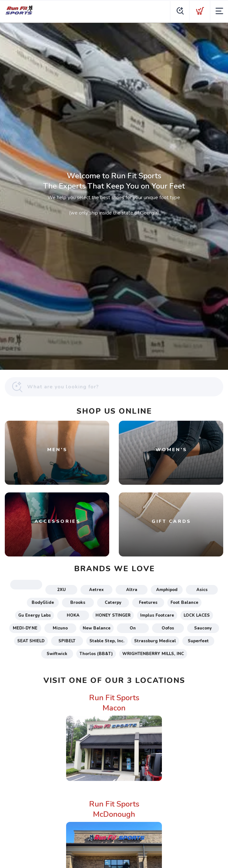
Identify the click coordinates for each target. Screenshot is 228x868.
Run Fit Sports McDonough (114, 809)
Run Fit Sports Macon (114, 703)
